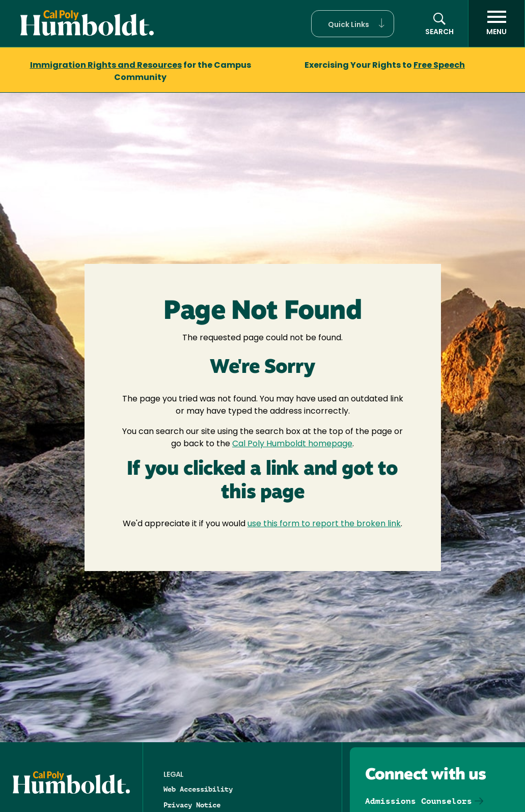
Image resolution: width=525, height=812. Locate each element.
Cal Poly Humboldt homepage (292, 444)
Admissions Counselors (419, 801)
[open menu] (496, 23)
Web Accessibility (198, 789)
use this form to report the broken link (324, 524)
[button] (353, 24)
